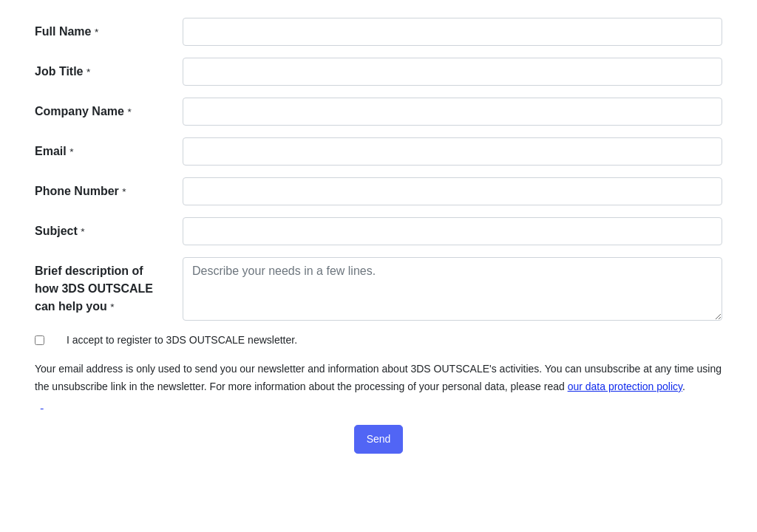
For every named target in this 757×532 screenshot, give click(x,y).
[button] (379, 439)
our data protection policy (625, 386)
